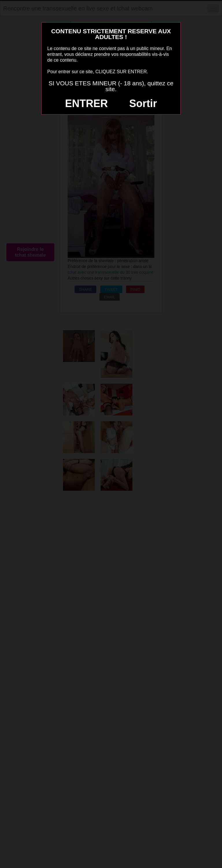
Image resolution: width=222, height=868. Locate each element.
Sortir (143, 103)
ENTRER (86, 103)
